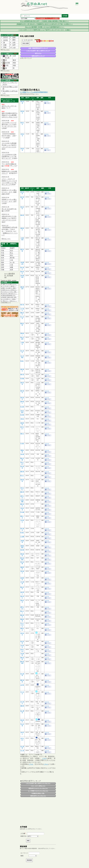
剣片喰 (7, 63)
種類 (22, 856)
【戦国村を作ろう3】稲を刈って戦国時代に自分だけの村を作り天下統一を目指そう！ (45, 24)
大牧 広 (22, 419)
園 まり (22, 476)
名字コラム (38, 53)
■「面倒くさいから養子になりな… (9, 284)
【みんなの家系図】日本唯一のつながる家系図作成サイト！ (44, 27)
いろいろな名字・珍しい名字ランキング (38, 51)
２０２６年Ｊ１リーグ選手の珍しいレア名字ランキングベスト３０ (9, 125)
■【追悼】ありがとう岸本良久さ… (9, 290)
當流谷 (6, 37)
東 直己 (22, 533)
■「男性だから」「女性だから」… (9, 301)
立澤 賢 (22, 685)
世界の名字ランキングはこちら (38, 796)
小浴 (12, 265)
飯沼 (14, 60)
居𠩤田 (6, 40)
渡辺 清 (22, 215)
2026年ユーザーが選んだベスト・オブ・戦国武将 (9, 192)
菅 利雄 (22, 379)
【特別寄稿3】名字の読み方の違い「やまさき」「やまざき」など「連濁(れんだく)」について (10, 231)
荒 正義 (22, 512)
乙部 (14, 56)
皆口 (12, 255)
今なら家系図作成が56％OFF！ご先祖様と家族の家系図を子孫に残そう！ (44, 21)
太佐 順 (22, 454)
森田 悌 (22, 472)
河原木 (3, 248)
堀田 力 (22, 434)
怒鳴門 (12, 248)
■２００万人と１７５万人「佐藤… (9, 292)
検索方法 (23, 836)
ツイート (46, 101)
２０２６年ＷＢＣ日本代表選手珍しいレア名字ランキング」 (9, 156)
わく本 (12, 262)
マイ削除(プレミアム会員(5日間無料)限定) (34, 92)
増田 (14, 65)
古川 (3, 260)
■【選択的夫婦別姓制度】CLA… (8, 295)
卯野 (3, 265)
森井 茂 (22, 374)
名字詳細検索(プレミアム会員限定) (48, 18)
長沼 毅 (22, 550)
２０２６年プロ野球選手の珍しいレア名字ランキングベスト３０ (9, 145)
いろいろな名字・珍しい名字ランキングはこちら (38, 783)
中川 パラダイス (22, 625)
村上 (12, 253)
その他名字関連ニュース (6, 303)
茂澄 (3, 267)
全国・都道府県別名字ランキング (38, 48)
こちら (7, 50)
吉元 (12, 250)
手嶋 (3, 270)
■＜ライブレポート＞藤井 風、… (9, 286)
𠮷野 (14, 43)
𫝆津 (14, 48)
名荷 (12, 270)
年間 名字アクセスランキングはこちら (38, 788)
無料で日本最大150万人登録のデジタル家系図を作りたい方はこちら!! (10, 115)
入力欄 (23, 833)
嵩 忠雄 (22, 415)
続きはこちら (6, 239)
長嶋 (3, 255)
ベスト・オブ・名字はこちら (38, 786)
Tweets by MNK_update (8, 280)
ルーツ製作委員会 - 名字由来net (10, 275)
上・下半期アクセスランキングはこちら (38, 791)
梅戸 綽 (22, 305)
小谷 (12, 260)
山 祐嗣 (22, 537)
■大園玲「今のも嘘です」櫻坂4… (9, 288)
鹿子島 (12, 258)
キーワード (24, 853)
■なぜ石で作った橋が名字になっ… (9, 294)
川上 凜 (22, 751)
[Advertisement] (38, 74)
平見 (3, 253)
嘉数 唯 (22, 706)
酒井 (3, 262)
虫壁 (14, 45)
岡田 (14, 63)
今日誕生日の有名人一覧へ (38, 793)
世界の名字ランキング (38, 56)
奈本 (3, 258)
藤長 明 (22, 492)
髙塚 (5, 47)
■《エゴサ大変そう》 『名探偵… (9, 299)
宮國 (5, 45)
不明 (7, 65)
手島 (3, 250)
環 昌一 (22, 361)
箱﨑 (14, 37)
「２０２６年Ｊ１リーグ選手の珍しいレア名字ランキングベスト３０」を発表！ (44, 30)
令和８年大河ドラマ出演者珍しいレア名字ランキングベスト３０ (9, 218)
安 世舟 (22, 444)
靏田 (14, 40)
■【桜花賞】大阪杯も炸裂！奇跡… (9, 297)
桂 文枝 (22, 407)
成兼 (12, 267)
